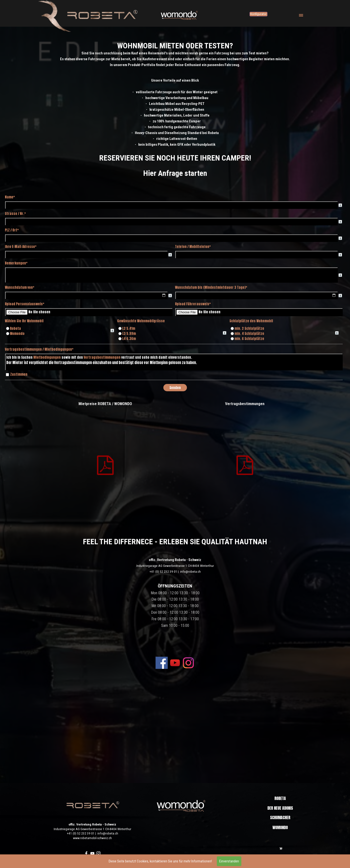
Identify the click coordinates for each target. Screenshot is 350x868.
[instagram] (188, 663)
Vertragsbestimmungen (102, 357)
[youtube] (175, 663)
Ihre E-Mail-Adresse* (21, 247)
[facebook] (162, 663)
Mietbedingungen (47, 357)
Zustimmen (19, 374)
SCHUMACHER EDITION (280, 820)
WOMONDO (280, 827)
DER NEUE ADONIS (280, 808)
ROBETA (280, 798)
